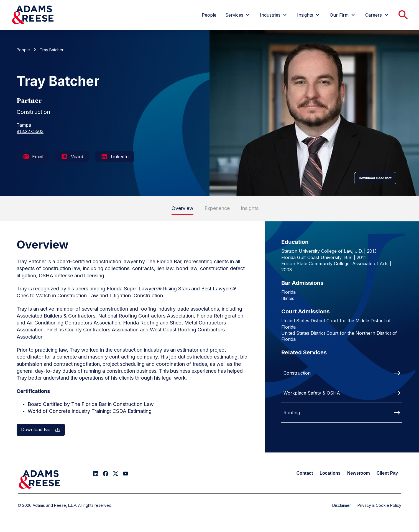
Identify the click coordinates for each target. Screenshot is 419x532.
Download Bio (41, 429)
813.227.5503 (30, 131)
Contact (305, 473)
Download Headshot (375, 178)
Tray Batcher (52, 50)
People (23, 50)
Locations (330, 473)
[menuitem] (209, 15)
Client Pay (387, 473)
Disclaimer (342, 505)
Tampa (24, 125)
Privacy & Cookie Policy (379, 505)
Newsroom (359, 473)
